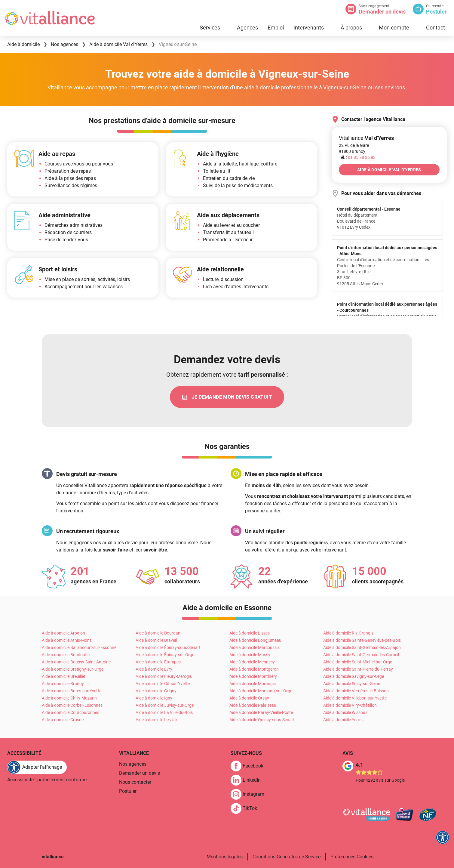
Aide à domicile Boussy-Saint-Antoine (76, 662)
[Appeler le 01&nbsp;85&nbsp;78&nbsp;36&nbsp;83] (362, 157)
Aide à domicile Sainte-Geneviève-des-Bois (362, 641)
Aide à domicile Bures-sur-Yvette (72, 691)
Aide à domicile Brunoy (63, 684)
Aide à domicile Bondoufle (66, 655)
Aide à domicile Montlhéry (253, 677)
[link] (227, 397)
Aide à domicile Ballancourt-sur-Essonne (79, 648)
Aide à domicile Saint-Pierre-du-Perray (358, 669)
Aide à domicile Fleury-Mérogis (164, 677)
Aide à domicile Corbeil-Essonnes (72, 706)
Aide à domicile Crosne (63, 720)
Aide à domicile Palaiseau (253, 706)
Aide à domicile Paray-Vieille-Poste (261, 713)
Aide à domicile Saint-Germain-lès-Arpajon (362, 648)
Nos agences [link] (133, 764)
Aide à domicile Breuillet (64, 677)
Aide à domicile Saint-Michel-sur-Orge (358, 662)
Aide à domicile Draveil (156, 641)
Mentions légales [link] (225, 857)
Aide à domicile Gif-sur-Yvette (163, 684)
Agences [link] (247, 28)
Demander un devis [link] (140, 773)
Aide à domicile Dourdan (158, 633)
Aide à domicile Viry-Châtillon (350, 706)
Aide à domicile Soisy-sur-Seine (352, 684)
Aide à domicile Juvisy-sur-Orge (165, 706)
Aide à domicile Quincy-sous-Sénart (262, 720)
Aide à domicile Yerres (343, 720)
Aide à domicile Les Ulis (157, 720)
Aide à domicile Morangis (253, 684)
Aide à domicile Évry (154, 669)
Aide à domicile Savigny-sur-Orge (354, 677)
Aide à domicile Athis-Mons (67, 641)
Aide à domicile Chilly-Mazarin (69, 698)
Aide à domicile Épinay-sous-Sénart (168, 648)
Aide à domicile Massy (250, 655)
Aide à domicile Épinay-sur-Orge (165, 655)
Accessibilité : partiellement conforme (47, 780)
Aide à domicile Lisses (250, 633)
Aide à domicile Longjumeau (255, 641)
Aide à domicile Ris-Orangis (348, 633)
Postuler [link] (128, 791)
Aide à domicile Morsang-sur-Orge (261, 691)
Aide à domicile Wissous (345, 713)
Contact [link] (436, 28)
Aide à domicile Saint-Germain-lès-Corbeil (361, 655)
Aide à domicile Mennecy (252, 662)
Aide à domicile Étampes (158, 662)
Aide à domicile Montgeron (254, 669)
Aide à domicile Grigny (156, 691)
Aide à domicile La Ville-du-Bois (164, 713)
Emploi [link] (276, 28)
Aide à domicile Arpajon (63, 633)
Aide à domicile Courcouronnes (71, 713)
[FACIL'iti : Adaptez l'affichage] (37, 768)
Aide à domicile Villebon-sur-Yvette (355, 698)
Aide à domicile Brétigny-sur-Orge (73, 669)
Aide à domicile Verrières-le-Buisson (356, 691)
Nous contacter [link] (135, 782)
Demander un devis (382, 12)
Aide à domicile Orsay (249, 698)
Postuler (436, 12)
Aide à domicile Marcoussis (255, 648)
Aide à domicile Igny (154, 698)
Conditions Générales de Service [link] (287, 857)
